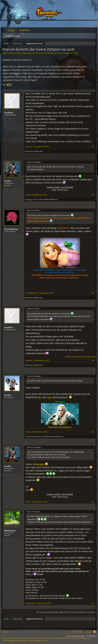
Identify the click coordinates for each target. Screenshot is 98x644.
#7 (93, 603)
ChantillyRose (11, 229)
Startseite (88, 632)
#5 (93, 432)
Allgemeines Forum (30, 53)
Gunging (28, 199)
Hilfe (81, 632)
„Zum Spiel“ (30, 80)
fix (10, 85)
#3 (93, 293)
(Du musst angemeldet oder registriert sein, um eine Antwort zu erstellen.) (66, 612)
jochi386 (45, 199)
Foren (11, 30)
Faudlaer (51, 53)
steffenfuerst (49, 436)
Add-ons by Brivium (26, 641)
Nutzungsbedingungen (76, 636)
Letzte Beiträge (12, 36)
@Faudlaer (39, 464)
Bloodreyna (30, 151)
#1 (93, 147)
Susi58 (7, 181)
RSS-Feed (95, 632)
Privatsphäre (91, 636)
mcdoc (35, 199)
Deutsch (6, 632)
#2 (93, 195)
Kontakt (75, 632)
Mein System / (60, 427)
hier (39, 397)
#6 (93, 502)
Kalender (25, 30)
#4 (93, 360)
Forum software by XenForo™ (68, 638)
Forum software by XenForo (24, 638)
